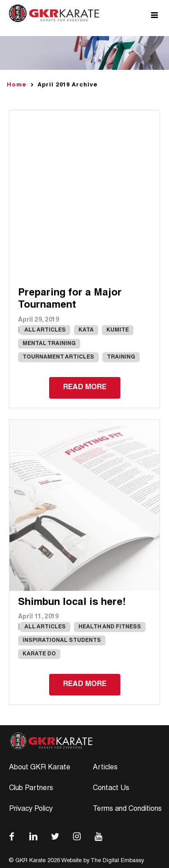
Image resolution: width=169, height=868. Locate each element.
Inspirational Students (62, 641)
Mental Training (49, 344)
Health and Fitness (110, 627)
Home (17, 85)
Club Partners (31, 789)
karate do (39, 654)
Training (121, 357)
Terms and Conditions (127, 809)
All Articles (45, 330)
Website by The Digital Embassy (103, 861)
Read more (85, 388)
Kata (86, 330)
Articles (105, 768)
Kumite (118, 330)
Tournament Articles (58, 357)
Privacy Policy (31, 809)
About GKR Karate (40, 768)
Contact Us (111, 789)
